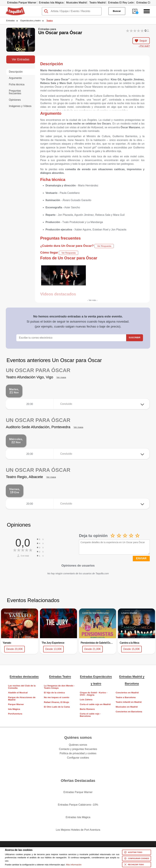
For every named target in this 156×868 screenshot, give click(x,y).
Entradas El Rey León (121, 3)
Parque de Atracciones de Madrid (22, 699)
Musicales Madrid (76, 3)
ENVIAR (141, 558)
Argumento (15, 78)
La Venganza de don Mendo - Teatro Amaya (59, 687)
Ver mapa (61, 377)
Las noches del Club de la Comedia (22, 687)
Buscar (117, 11)
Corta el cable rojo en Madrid (95, 704)
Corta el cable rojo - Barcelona (90, 715)
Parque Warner (16, 704)
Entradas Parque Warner (22, 3)
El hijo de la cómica (54, 693)
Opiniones (15, 100)
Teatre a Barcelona (126, 697)
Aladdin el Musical (18, 693)
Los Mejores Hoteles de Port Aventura (78, 830)
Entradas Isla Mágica (51, 3)
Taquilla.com (13, 8)
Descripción (16, 72)
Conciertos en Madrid (127, 693)
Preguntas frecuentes (15, 92)
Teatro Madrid (97, 3)
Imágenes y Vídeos (20, 106)
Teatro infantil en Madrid (129, 702)
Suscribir (135, 338)
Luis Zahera (86, 700)
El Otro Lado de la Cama (57, 707)
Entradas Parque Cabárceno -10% (78, 805)
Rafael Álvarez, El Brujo (56, 702)
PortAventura (15, 714)
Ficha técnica (17, 84)
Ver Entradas (21, 59)
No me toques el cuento (56, 697)
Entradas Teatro (60, 677)
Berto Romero (87, 709)
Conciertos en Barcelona (129, 712)
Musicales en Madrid (127, 707)
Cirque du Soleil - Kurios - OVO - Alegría (94, 694)
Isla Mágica (14, 709)
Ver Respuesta (104, 246)
